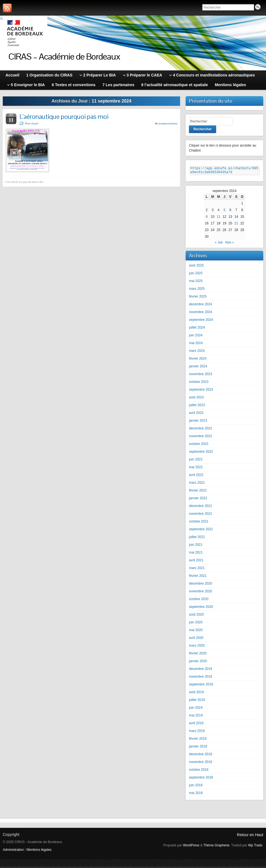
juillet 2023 (197, 407)
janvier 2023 (198, 422)
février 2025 (198, 298)
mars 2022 (197, 484)
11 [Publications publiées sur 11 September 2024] (218, 218)
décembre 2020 (200, 585)
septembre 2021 (201, 531)
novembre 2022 (200, 438)
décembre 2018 (200, 756)
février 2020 (198, 655)
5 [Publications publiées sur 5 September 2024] (225, 212)
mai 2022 (196, 469)
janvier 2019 (198, 748)
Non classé (32, 123)
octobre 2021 (199, 523)
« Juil (219, 244)
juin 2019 (196, 709)
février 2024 (198, 360)
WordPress (191, 847)
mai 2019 (196, 717)
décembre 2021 (200, 508)
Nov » (230, 244)
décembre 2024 (200, 306)
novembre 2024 (200, 314)
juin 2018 (196, 787)
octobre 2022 (199, 445)
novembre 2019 (200, 678)
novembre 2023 (200, 376)
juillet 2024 (197, 329)
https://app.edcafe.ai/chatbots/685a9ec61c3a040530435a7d (224, 171)
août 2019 (196, 694)
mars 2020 (197, 647)
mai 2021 (196, 554)
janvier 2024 (198, 368)
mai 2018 (196, 795)
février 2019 (198, 740)
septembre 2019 (201, 686)
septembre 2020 (201, 608)
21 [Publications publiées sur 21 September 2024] (236, 225)
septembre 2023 (201, 391)
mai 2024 (196, 345)
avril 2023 (196, 414)
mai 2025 (196, 283)
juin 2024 (196, 337)
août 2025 (196, 267)
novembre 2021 (200, 515)
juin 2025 (196, 275)
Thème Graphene (216, 847)
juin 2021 (196, 546)
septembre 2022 (201, 453)
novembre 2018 (200, 764)
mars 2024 (197, 352)
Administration (13, 851)
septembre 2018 (201, 779)
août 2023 (196, 399)
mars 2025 (197, 290)
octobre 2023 (199, 383)
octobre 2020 (199, 601)
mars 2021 (197, 570)
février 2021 (198, 577)
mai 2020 (196, 632)
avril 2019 (196, 725)
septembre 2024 (201, 321)
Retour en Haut (250, 836)
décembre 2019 (200, 670)
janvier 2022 (198, 500)
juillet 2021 (197, 539)
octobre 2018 (199, 771)
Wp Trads (255, 847)
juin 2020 (196, 624)
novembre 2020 (200, 593)
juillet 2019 (197, 701)
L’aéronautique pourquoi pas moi (64, 116)
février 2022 (198, 492)
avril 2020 (196, 639)
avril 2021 (196, 562)
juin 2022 (196, 461)
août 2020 (196, 616)
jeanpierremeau (168, 123)
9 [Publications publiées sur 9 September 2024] (207, 218)
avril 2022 (196, 477)
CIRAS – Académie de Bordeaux (64, 56)
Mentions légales (39, 851)
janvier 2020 (198, 663)
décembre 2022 (200, 430)
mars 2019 (197, 733)
